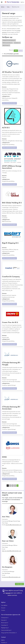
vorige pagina (19, 584)
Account (3, 608)
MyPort (22, 2)
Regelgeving (4, 628)
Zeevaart (3, 620)
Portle (8, 7)
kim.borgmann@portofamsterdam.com (11, 577)
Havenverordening (6, 630)
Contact (3, 610)
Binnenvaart (4, 623)
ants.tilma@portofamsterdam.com (13, 525)
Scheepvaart (4, 618)
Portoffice (4, 643)
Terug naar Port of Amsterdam (8, 633)
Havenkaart (4, 625)
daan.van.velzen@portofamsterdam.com (12, 551)
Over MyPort (4, 605)
